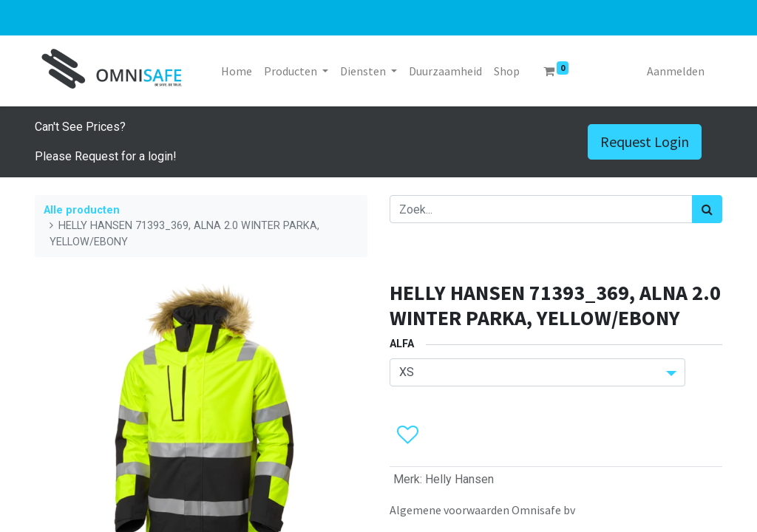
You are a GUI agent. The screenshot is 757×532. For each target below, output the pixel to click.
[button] (407, 435)
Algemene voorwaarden (449, 510)
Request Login (645, 141)
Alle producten (82, 210)
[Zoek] (707, 209)
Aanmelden (676, 71)
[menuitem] (237, 71)
